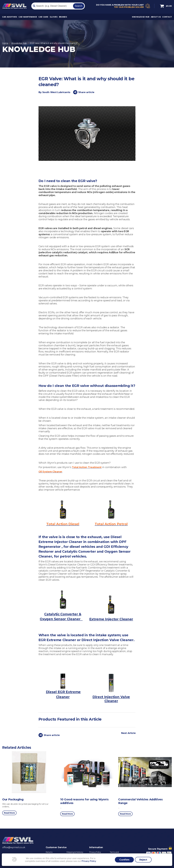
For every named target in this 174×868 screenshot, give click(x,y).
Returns (49, 852)
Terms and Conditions (115, 853)
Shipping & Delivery (75, 852)
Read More (9, 813)
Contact (167, 18)
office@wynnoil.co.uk (14, 847)
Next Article (128, 733)
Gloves (54, 18)
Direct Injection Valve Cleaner (111, 699)
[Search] (52, 6)
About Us (156, 18)
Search (79, 6)
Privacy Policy (95, 852)
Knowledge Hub (141, 18)
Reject (143, 860)
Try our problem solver (129, 7)
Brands (63, 18)
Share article (84, 92)
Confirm (124, 860)
